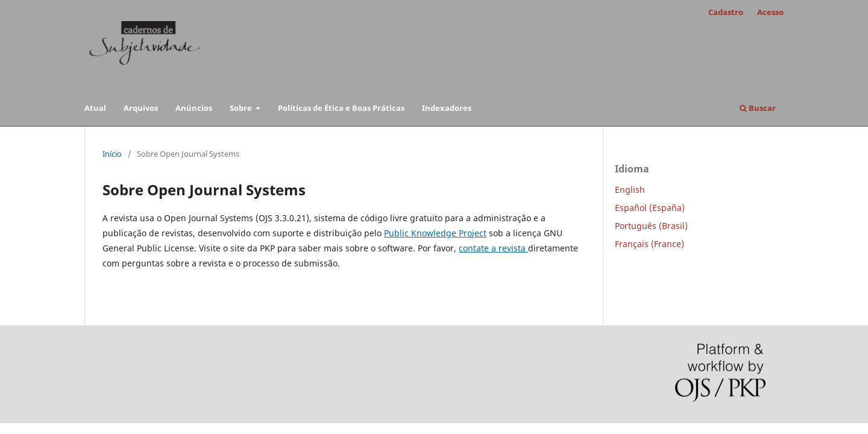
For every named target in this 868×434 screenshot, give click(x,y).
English (630, 190)
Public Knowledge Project (435, 233)
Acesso (770, 12)
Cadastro (726, 12)
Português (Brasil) (651, 226)
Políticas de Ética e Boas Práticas (341, 108)
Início (112, 154)
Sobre (242, 108)
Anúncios (194, 108)
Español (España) (650, 208)
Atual (95, 108)
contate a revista (493, 248)
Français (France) (649, 244)
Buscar (758, 108)
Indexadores (447, 108)
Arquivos (141, 108)
